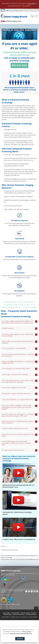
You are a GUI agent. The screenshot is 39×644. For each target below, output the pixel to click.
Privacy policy (27, 632)
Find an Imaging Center (16, 10)
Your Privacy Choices (25, 613)
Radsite (13, 604)
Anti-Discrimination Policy (19, 614)
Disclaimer (34, 613)
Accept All (20, 639)
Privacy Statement (15, 613)
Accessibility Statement (31, 614)
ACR (9, 604)
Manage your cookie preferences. (21, 634)
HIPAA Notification (8, 614)
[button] (19, 65)
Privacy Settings (7, 613)
